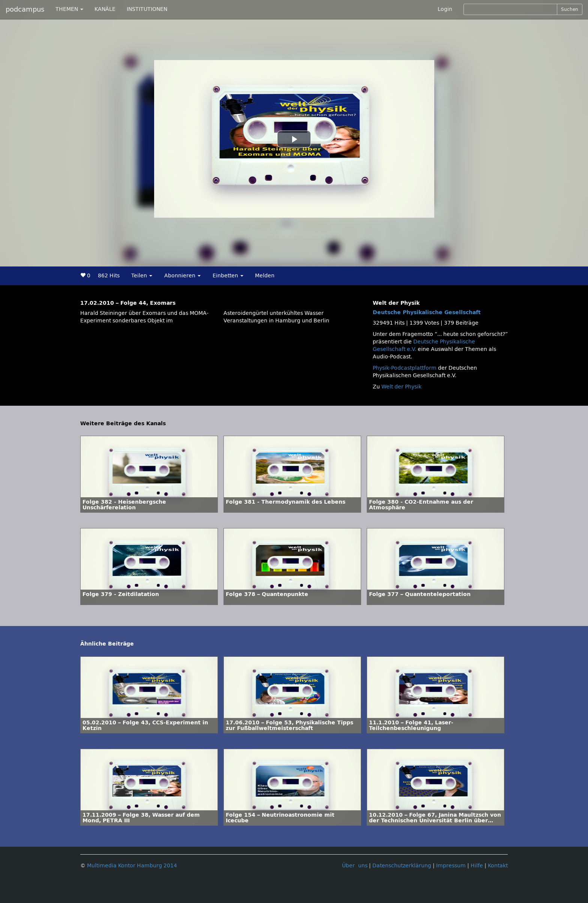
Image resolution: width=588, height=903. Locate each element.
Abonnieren (182, 276)
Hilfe (477, 866)
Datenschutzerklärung (402, 866)
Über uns (355, 866)
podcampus (25, 9)
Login (445, 9)
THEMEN (69, 9)
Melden (265, 276)
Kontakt (498, 866)
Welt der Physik (401, 387)
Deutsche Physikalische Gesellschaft (427, 312)
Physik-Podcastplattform (405, 368)
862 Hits (109, 276)
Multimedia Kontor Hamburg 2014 (132, 866)
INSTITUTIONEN (147, 9)
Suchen (570, 9)
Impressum (451, 866)
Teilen (142, 276)
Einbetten (228, 276)
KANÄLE (105, 9)
